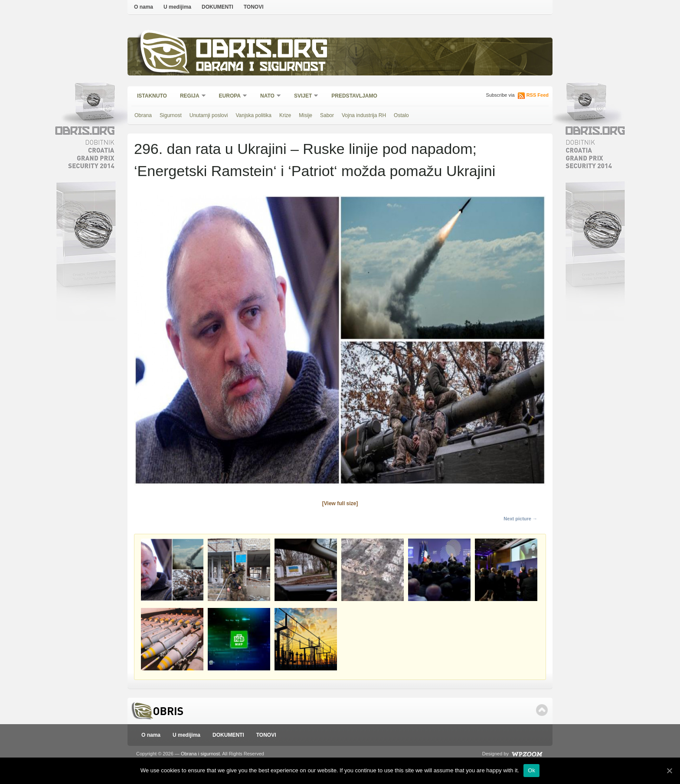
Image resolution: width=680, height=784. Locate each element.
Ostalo (401, 115)
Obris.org (262, 51)
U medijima (177, 7)
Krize (285, 115)
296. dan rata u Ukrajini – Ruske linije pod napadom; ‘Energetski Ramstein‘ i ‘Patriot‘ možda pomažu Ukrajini (315, 160)
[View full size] (340, 503)
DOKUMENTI (217, 7)
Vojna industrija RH (364, 115)
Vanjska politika (253, 115)
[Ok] (669, 771)
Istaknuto (152, 96)
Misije (306, 115)
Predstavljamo (354, 96)
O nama (144, 7)
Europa (230, 96)
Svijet (303, 96)
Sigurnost (171, 115)
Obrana (143, 115)
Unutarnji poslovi (209, 115)
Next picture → (520, 519)
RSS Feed (538, 95)
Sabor (327, 115)
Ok (531, 770)
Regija (190, 96)
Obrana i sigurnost (260, 68)
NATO (268, 96)
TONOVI (254, 7)
